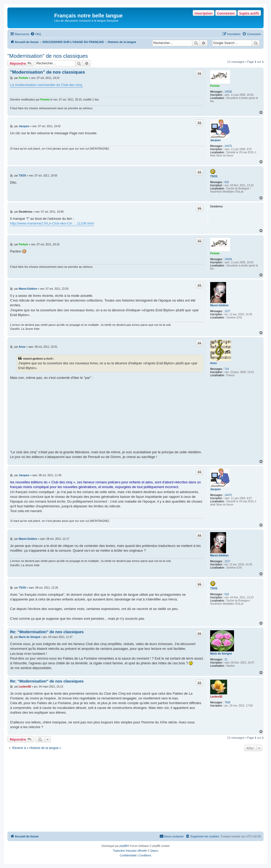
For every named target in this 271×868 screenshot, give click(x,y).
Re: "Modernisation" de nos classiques (47, 632)
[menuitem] (36, 34)
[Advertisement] (135, 792)
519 (227, 182)
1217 (227, 311)
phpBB (123, 846)
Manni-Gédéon (219, 305)
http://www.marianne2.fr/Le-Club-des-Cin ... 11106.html (52, 223)
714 (227, 369)
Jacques (215, 140)
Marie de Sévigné (221, 654)
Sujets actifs (249, 13)
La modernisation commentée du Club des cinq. (46, 85)
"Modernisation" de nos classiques (48, 56)
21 (226, 659)
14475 (228, 146)
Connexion (226, 13)
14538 (228, 92)
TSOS (214, 176)
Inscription (203, 13)
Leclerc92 (216, 697)
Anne (213, 363)
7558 (227, 702)
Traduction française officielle (130, 851)
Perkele (215, 86)
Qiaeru (154, 851)
